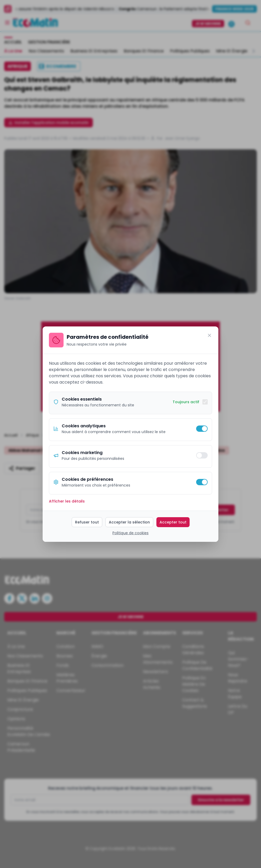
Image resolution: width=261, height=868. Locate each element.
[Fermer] (209, 335)
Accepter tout (173, 522)
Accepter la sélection (129, 522)
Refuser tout (87, 522)
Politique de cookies (130, 533)
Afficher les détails (67, 501)
